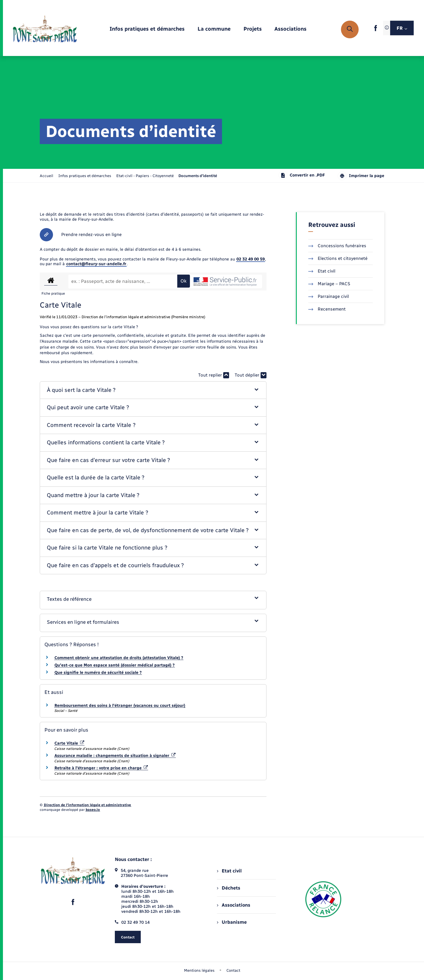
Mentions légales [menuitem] (199, 970)
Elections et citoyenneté (338, 258)
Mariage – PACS (329, 284)
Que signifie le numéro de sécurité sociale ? (98, 673)
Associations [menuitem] (233, 905)
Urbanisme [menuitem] (232, 922)
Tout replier (214, 375)
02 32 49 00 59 (251, 259)
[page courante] (198, 176)
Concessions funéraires (337, 246)
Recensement (327, 309)
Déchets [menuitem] (228, 888)
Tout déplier (251, 375)
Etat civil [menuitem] (229, 871)
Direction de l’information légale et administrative (87, 805)
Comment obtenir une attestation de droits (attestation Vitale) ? (119, 658)
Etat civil (322, 271)
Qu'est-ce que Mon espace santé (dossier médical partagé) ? (115, 665)
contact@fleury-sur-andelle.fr (96, 264)
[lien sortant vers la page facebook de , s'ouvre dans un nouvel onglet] (376, 30)
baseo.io (93, 810)
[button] (153, 390)
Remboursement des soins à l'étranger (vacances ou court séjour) (120, 706)
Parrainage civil (329, 296)
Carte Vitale (69, 743)
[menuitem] (147, 29)
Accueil (47, 176)
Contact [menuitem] (233, 970)
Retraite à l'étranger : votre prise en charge (101, 768)
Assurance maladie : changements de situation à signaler (115, 756)
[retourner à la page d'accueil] (45, 29)
